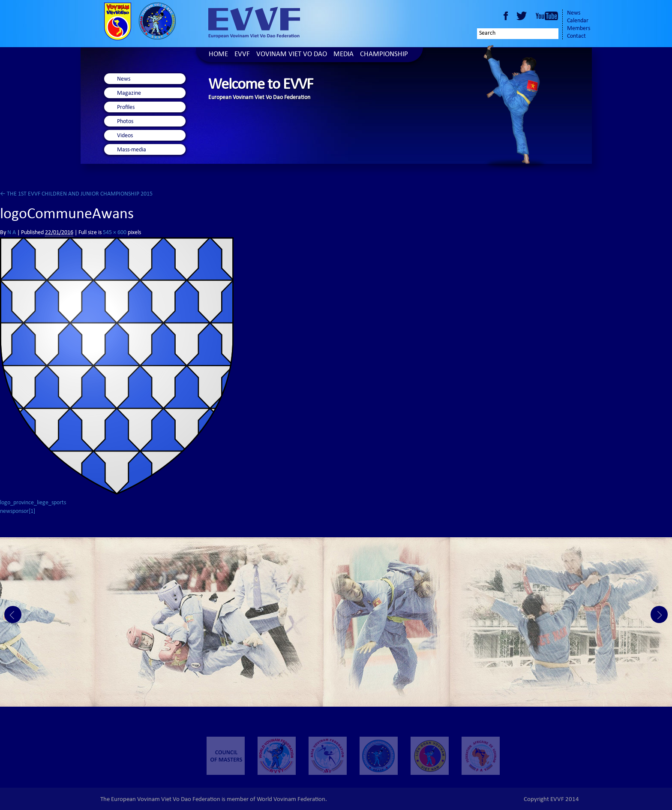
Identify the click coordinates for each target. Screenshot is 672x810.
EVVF (242, 55)
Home (218, 55)
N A (12, 233)
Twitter (523, 16)
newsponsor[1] (18, 512)
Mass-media (132, 150)
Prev (13, 614)
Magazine (129, 93)
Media (343, 55)
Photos (125, 122)
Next (659, 614)
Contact (576, 36)
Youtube (547, 16)
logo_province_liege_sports (33, 503)
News (574, 13)
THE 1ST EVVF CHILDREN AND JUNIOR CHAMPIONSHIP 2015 (76, 194)
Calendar (578, 21)
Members (579, 29)
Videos (125, 136)
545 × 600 (115, 233)
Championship (384, 55)
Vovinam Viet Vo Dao (292, 55)
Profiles (126, 108)
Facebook (506, 16)
